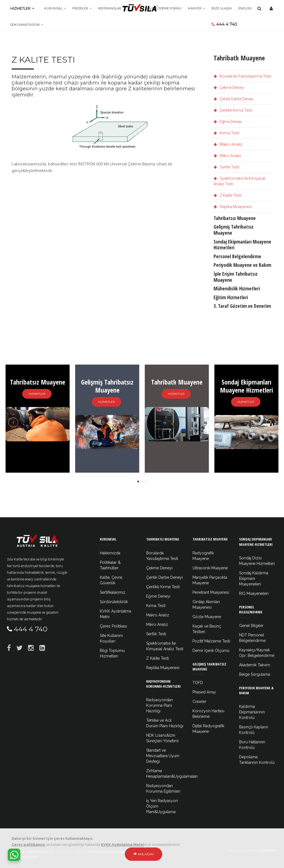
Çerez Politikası (113, 626)
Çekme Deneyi (229, 88)
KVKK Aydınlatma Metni (108, 852)
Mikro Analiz (227, 156)
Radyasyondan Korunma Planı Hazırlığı (159, 705)
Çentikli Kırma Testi (233, 110)
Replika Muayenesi (233, 207)
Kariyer (195, 8)
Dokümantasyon (25, 25)
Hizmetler (20, 8)
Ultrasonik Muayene (210, 568)
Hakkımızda (110, 553)
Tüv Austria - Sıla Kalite (25, 852)
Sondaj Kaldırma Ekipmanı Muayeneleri (254, 578)
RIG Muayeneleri (254, 593)
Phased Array (204, 692)
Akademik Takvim (255, 665)
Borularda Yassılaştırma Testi (242, 76)
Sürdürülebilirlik (114, 602)
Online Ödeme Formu (163, 8)
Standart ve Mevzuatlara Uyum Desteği (163, 756)
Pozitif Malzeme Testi (211, 641)
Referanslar (110, 8)
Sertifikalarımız (113, 592)
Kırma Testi (226, 133)
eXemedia (269, 850)
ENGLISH (245, 8)
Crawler (199, 701)
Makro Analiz (228, 144)
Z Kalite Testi (228, 195)
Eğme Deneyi (228, 122)
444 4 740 (224, 24)
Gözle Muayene (207, 617)
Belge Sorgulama (255, 674)
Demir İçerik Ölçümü (211, 651)
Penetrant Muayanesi (211, 592)
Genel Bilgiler (251, 626)
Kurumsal (53, 8)
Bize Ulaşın (222, 8)
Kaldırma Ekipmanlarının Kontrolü (252, 712)
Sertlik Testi (226, 167)
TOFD (198, 683)
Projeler (80, 8)
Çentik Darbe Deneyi (234, 99)
